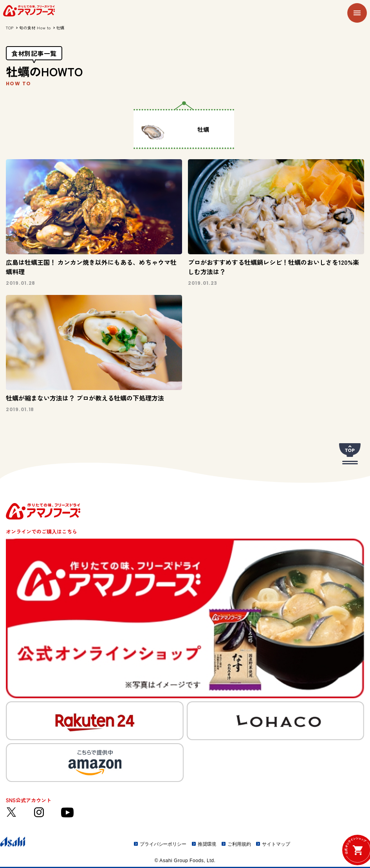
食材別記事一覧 (34, 53)
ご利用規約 (239, 844)
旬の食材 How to (35, 28)
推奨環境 (207, 844)
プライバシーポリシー (163, 844)
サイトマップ (276, 844)
